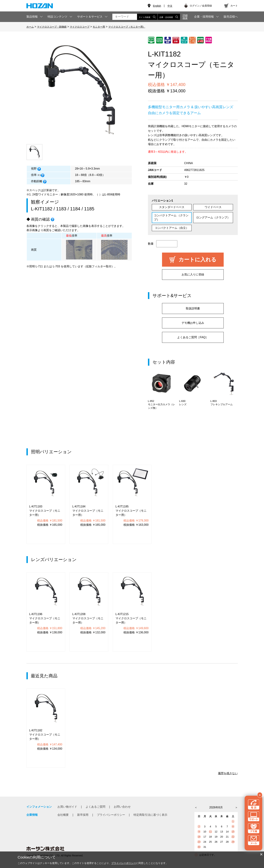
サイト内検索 (147, 17)
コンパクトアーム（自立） (172, 228)
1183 (61, 209)
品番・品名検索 (169, 17)
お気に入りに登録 (193, 274)
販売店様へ (231, 17)
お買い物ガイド (67, 807)
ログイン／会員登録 (201, 6)
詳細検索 (185, 17)
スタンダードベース (172, 207)
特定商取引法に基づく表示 (150, 815)
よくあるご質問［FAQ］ (193, 337)
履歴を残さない (228, 773)
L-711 (39, 266)
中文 (170, 6)
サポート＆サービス (90, 17)
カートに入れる (198, 260)
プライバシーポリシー (111, 815)
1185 (89, 209)
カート (234, 6)
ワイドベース (213, 207)
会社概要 (63, 815)
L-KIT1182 (42, 209)
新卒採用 (83, 815)
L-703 (56, 266)
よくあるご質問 (95, 807)
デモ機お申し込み (193, 323)
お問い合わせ (122, 807)
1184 (75, 209)
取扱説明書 (193, 308)
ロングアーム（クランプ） (213, 217)
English (157, 6)
